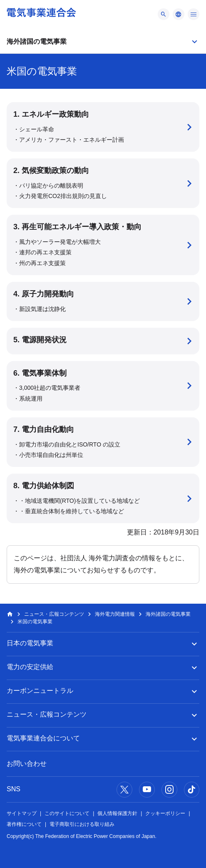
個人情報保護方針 (117, 813)
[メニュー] (164, 14)
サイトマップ (22, 813)
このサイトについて (67, 813)
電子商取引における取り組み (82, 824)
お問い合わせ (27, 764)
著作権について (24, 824)
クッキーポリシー (165, 813)
